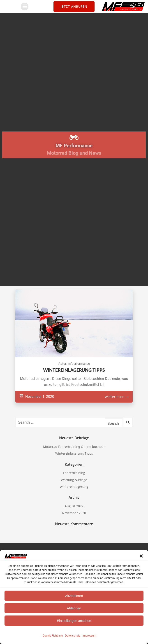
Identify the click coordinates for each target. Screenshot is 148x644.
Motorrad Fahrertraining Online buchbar (74, 447)
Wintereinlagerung (74, 487)
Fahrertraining (74, 473)
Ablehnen (74, 608)
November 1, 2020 (36, 397)
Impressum (89, 636)
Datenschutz (73, 636)
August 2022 (74, 506)
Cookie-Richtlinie (53, 636)
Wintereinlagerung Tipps (74, 453)
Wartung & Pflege (74, 480)
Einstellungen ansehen (74, 621)
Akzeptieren (74, 596)
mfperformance (79, 364)
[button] (141, 556)
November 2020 (74, 513)
